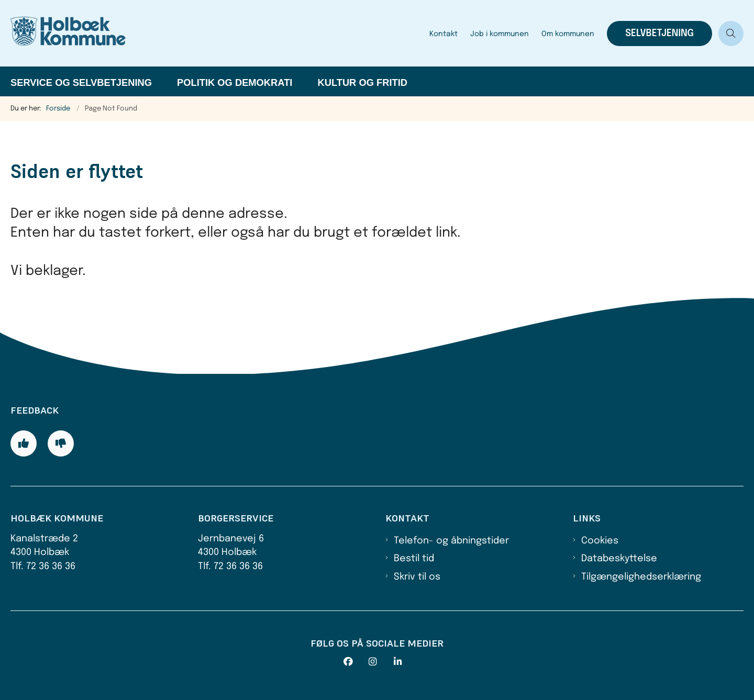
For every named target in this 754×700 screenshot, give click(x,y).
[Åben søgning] (731, 34)
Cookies (600, 541)
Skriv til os (417, 577)
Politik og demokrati (235, 82)
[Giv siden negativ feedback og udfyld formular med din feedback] (61, 443)
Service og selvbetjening (81, 82)
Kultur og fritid (362, 82)
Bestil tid (414, 559)
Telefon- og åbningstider (451, 541)
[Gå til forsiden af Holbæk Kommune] (217, 33)
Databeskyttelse (619, 559)
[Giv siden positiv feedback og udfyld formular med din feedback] (24, 443)
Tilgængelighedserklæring (641, 577)
